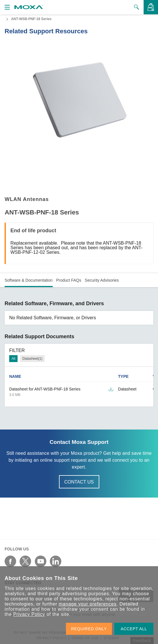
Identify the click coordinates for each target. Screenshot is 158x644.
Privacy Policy (29, 614)
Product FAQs (69, 280)
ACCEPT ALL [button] (134, 629)
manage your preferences (88, 604)
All (13, 359)
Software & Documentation (29, 280)
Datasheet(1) (32, 359)
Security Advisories (102, 280)
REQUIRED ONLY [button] (89, 629)
